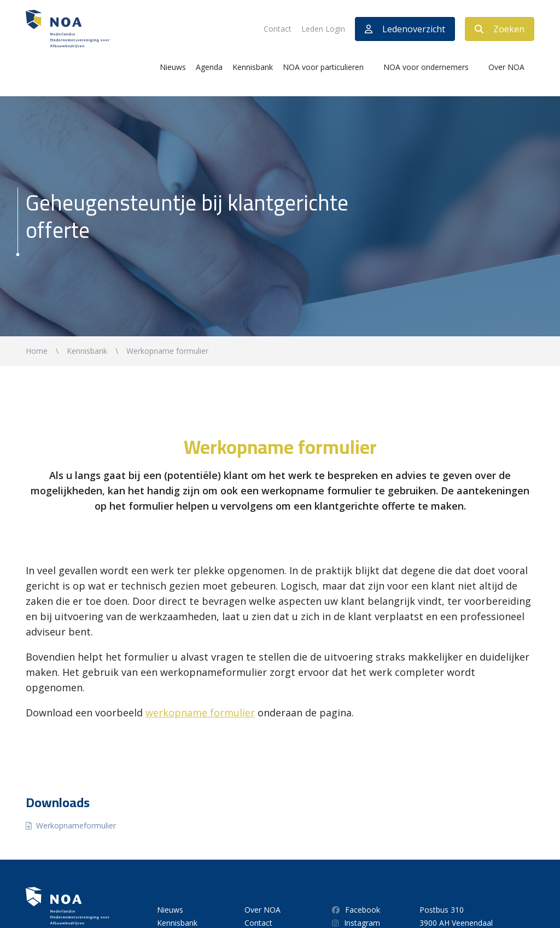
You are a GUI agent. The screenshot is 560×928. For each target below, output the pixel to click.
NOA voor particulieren (323, 67)
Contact (278, 29)
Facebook (356, 910)
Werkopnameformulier (76, 825)
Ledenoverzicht (405, 29)
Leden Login (323, 29)
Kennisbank (253, 67)
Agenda (209, 67)
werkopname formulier (200, 713)
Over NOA (506, 67)
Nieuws (173, 67)
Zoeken (500, 29)
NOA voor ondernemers (426, 67)
